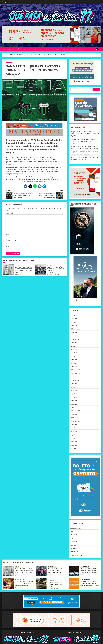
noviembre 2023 (75, 414)
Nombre (9, 234)
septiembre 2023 (75, 421)
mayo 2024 (74, 394)
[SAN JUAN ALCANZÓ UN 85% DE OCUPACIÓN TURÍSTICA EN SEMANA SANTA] (8, 583)
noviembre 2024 (75, 373)
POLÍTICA (19, 49)
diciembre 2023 (75, 411)
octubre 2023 (74, 418)
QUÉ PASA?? (10, 77)
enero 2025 (74, 367)
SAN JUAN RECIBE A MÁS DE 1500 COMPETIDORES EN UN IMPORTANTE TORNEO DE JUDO (24, 270)
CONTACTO (81, 49)
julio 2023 (73, 428)
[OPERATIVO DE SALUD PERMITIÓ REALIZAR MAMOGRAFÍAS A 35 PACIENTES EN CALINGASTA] (41, 571)
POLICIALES (11, 49)
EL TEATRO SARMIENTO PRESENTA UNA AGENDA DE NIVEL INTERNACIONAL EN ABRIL (90, 571)
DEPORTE (36, 49)
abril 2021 (73, 448)
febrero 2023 (74, 445)
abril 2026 (73, 315)
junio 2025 (74, 349)
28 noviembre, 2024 (20, 77)
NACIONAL (73, 49)
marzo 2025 (74, 360)
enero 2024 (74, 407)
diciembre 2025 (75, 329)
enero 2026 (74, 326)
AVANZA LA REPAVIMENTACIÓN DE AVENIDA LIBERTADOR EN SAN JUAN (56, 584)
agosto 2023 (74, 425)
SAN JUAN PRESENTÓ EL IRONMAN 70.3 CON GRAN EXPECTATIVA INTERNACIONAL (55, 270)
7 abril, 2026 (19, 275)
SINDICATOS (27, 49)
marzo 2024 (74, 401)
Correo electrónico (12, 241)
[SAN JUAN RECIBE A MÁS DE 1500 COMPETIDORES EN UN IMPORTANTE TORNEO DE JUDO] (8, 270)
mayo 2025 (74, 353)
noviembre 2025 (75, 332)
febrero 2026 (74, 322)
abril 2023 (73, 438)
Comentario (10, 213)
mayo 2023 (74, 435)
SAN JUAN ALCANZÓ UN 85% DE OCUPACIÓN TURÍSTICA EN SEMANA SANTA (24, 583)
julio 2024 (73, 387)
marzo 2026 (74, 319)
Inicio (3, 49)
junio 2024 (74, 390)
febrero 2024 (74, 404)
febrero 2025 (74, 363)
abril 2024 (73, 397)
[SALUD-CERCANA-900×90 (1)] (34, 128)
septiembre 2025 (75, 339)
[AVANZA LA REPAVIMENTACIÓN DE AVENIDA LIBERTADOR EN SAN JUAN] (41, 583)
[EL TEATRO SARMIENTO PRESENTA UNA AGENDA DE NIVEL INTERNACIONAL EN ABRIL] (74, 571)
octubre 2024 (74, 377)
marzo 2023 (74, 442)
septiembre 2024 (75, 380)
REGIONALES (56, 49)
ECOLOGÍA (65, 49)
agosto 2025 (74, 343)
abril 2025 (73, 356)
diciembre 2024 (75, 370)
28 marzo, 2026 (52, 275)
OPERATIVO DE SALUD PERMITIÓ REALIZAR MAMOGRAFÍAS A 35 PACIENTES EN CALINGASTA (84, 141)
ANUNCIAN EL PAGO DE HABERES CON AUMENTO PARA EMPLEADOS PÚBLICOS (90, 583)
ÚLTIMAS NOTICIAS (76, 555)
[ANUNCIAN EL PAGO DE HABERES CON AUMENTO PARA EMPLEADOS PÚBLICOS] (74, 583)
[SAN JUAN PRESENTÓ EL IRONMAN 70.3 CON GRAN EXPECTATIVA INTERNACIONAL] (41, 270)
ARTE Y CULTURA (45, 49)
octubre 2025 (74, 336)
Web (8, 247)
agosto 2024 (74, 384)
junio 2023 (74, 431)
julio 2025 (73, 346)
